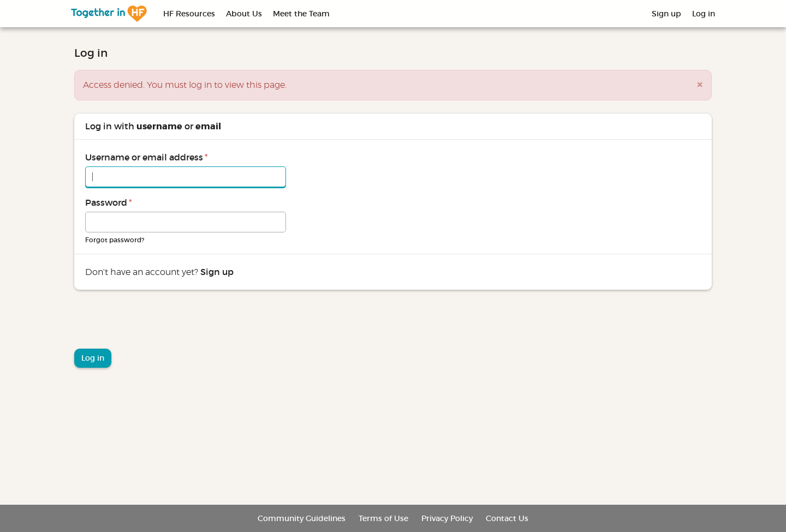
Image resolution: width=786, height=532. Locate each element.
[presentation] (157, 322)
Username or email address (147, 157)
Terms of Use (383, 518)
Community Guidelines (302, 518)
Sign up (666, 14)
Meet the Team (301, 14)
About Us (244, 14)
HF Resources (189, 14)
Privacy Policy (447, 518)
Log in (704, 14)
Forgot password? (115, 240)
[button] (700, 85)
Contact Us (507, 518)
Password (109, 202)
